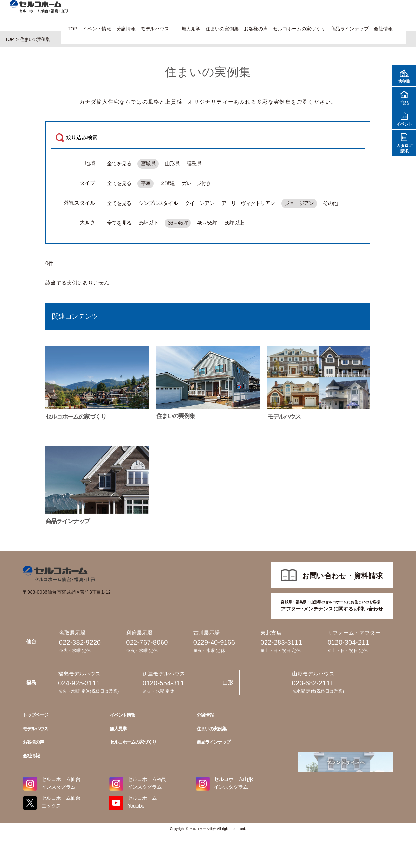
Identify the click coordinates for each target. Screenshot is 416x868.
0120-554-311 (163, 683)
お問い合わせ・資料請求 (343, 576)
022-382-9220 (80, 642)
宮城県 (148, 164)
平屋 (146, 183)
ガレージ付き (196, 183)
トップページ (35, 715)
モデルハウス (155, 29)
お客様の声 (256, 29)
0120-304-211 (348, 642)
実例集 (404, 75)
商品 (404, 97)
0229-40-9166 (214, 642)
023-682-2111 (313, 683)
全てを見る (119, 164)
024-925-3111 (79, 683)
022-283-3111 (281, 642)
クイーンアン (200, 203)
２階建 (167, 183)
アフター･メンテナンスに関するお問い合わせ (332, 605)
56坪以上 (234, 223)
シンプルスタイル (158, 203)
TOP (72, 29)
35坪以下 (149, 223)
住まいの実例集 (222, 29)
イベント (404, 118)
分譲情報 (126, 29)
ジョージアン (299, 203)
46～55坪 (207, 223)
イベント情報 (97, 29)
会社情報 (383, 29)
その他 (330, 203)
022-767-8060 (147, 642)
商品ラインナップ (350, 29)
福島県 (194, 164)
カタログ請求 (404, 143)
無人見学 (191, 29)
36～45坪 (178, 223)
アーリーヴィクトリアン (248, 203)
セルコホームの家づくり (299, 29)
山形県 (172, 164)
